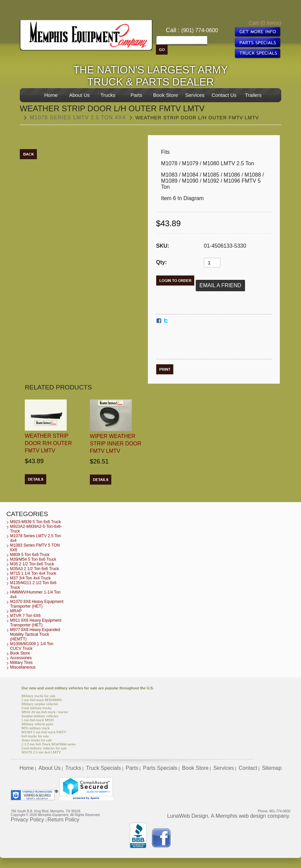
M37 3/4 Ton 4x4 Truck (30, 578)
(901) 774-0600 (200, 30)
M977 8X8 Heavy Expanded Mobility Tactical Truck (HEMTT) (35, 634)
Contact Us (224, 95)
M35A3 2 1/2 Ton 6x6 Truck (35, 569)
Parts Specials (160, 768)
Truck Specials (103, 768)
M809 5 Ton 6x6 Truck (30, 555)
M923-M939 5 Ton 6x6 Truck (36, 522)
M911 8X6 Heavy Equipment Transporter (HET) (36, 623)
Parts (136, 95)
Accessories (21, 658)
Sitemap (272, 768)
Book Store (166, 95)
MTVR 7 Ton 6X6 (25, 616)
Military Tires (21, 663)
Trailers (253, 95)
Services (195, 95)
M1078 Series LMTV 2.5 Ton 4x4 (78, 117)
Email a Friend (220, 285)
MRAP (16, 611)
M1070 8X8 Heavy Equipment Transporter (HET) (37, 604)
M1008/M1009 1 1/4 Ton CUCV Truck (32, 646)
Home (51, 95)
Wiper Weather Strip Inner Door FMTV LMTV (116, 444)
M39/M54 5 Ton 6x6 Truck (33, 559)
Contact (248, 768)
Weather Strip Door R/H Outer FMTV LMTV (48, 443)
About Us (79, 95)
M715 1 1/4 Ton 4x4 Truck (33, 573)
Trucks (108, 95)
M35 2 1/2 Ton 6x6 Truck (32, 564)
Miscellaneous (23, 667)
